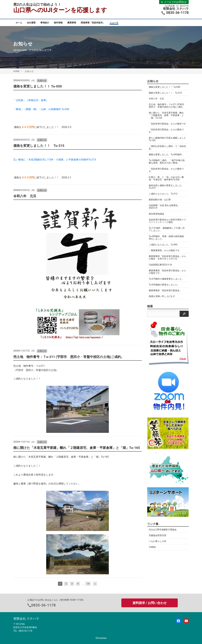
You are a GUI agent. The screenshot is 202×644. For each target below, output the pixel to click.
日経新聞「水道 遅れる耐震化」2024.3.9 (164, 209)
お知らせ (29, 71)
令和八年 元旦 (25, 196)
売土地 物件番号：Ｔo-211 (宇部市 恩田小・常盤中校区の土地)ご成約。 (69, 357)
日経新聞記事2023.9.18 (160, 267)
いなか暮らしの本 (158, 544)
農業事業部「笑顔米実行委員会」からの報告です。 (166, 274)
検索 (150, 309)
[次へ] (95, 584)
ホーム (19, 23)
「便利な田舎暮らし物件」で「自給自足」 (166, 150)
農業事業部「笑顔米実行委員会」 (165, 293)
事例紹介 (45, 23)
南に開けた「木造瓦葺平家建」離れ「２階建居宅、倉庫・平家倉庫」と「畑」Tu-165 (77, 448)
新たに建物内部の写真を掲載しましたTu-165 (166, 142)
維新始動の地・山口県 (160, 202)
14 (88, 584)
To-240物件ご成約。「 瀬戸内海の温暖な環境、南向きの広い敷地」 (167, 164)
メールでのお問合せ (174, 2)
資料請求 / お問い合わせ (149, 603)
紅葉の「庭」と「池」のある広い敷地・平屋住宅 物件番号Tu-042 (166, 181)
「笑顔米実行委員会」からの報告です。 (166, 133)
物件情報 (58, 23)
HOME (16, 71)
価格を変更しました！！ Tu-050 (38, 86)
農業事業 (72, 23)
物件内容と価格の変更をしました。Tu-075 (166, 189)
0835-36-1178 (43, 605)
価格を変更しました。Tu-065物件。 (166, 157)
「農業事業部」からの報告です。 (165, 253)
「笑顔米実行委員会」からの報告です (166, 125)
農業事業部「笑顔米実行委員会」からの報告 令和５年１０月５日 (166, 260)
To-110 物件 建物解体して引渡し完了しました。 (167, 232)
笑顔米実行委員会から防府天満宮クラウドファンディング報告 (166, 223)
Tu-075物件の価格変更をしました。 (166, 281)
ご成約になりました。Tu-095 (163, 247)
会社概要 (31, 23)
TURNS (152, 550)
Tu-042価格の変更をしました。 (164, 287)
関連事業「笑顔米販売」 (93, 23)
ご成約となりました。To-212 (163, 196)
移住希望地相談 (156, 216)
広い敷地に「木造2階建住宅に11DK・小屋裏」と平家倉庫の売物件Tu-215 (55, 160)
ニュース (114, 23)
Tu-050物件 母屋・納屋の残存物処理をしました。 (166, 240)
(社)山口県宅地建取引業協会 (163, 532)
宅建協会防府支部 (158, 538)
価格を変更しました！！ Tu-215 (39, 146)
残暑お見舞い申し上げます (163, 299)
